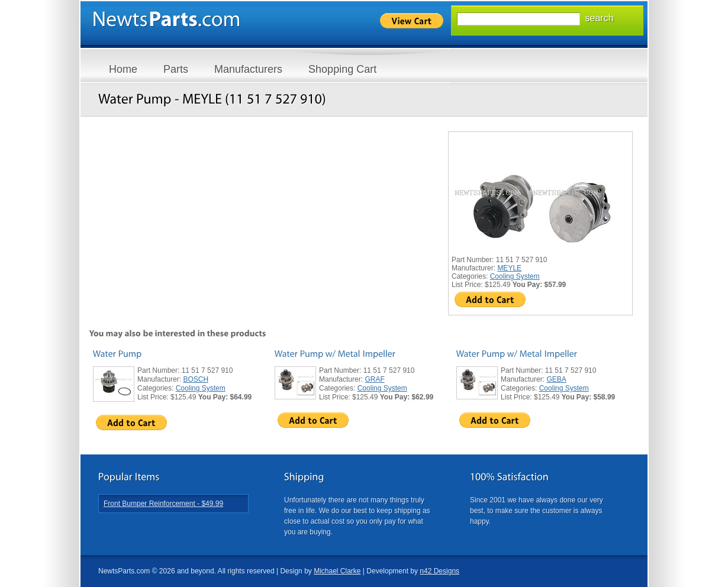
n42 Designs (439, 571)
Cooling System (515, 276)
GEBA (556, 379)
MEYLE (509, 268)
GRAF (374, 379)
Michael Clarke (337, 571)
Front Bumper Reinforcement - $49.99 (163, 504)
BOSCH (196, 379)
